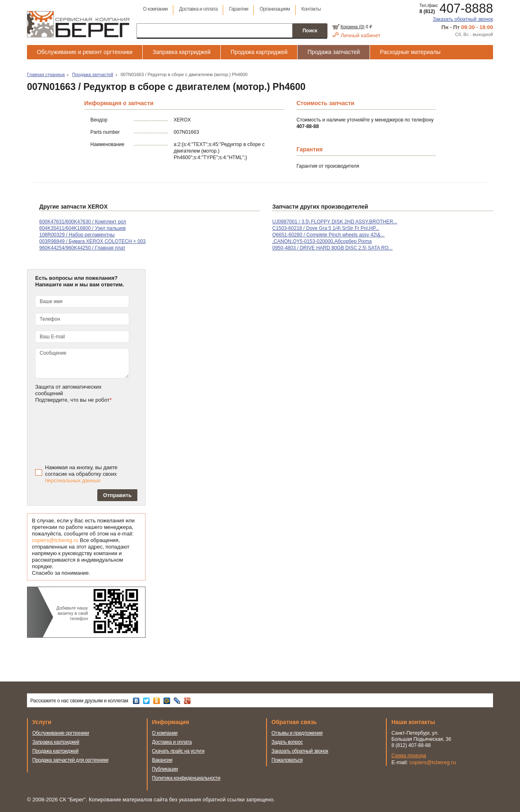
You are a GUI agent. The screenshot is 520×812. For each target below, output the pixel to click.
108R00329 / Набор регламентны (77, 235)
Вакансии (162, 760)
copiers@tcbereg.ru (55, 540)
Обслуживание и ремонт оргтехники (85, 52)
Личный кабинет (361, 35)
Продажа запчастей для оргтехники (70, 760)
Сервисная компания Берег (78, 24)
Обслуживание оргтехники (61, 733)
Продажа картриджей (259, 52)
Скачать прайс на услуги (178, 751)
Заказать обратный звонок (463, 19)
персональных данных (73, 480)
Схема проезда (409, 756)
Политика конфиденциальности (186, 778)
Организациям (275, 9)
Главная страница (46, 74)
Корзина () (352, 27)
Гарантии (239, 9)
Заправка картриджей (182, 52)
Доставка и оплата (198, 9)
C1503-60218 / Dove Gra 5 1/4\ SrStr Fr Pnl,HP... (326, 228)
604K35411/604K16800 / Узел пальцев (82, 228)
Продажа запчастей (334, 52)
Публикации (165, 769)
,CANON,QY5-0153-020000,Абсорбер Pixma (322, 241)
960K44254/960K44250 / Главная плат (82, 248)
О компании (155, 9)
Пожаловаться (287, 760)
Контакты (311, 9)
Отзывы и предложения (297, 733)
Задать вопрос (287, 742)
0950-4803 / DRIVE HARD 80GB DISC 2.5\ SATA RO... (332, 248)
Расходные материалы (410, 52)
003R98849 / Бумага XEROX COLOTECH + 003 (92, 241)
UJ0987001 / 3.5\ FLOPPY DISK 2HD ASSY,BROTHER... (335, 222)
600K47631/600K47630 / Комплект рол (83, 222)
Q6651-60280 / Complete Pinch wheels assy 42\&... (328, 235)
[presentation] (93, 433)
